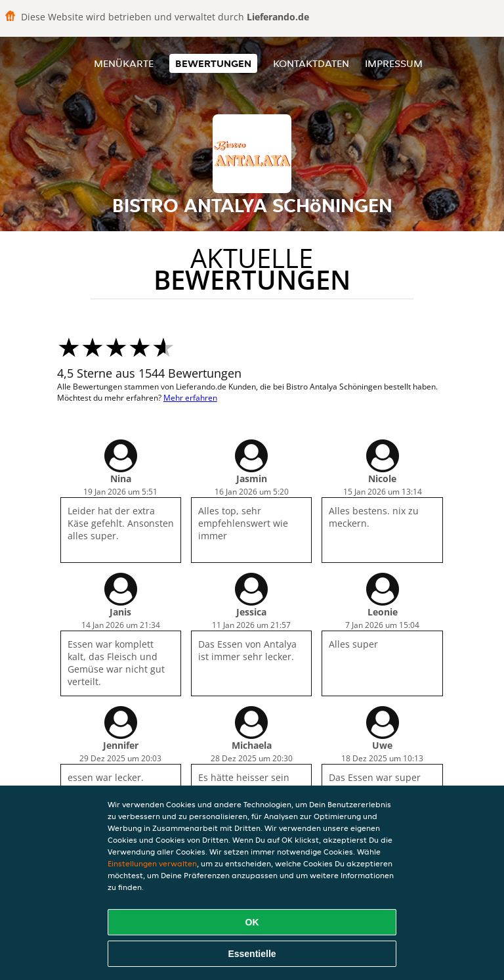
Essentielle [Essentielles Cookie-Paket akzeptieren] (252, 954)
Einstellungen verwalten (152, 863)
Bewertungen (213, 63)
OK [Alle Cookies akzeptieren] (252, 922)
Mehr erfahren (190, 398)
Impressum (394, 63)
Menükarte (124, 63)
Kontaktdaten (311, 63)
